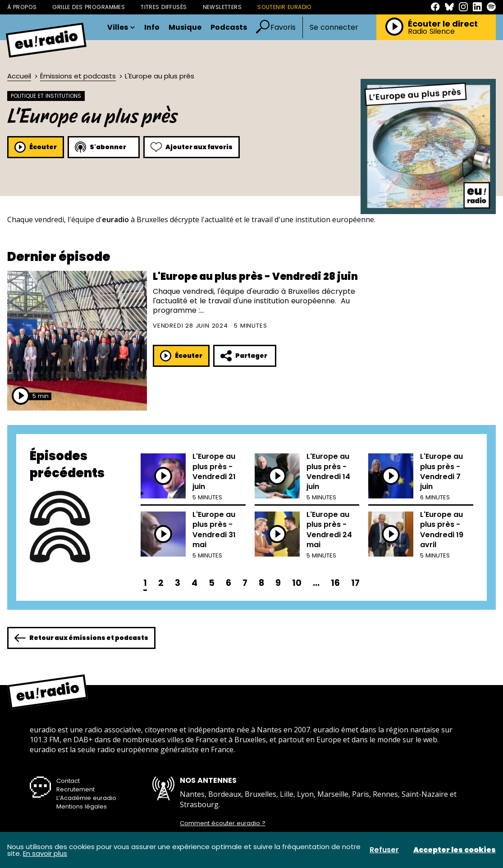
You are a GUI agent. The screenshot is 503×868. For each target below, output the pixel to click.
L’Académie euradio (86, 798)
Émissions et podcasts (78, 76)
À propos (22, 7)
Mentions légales (82, 806)
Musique (185, 27)
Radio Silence (431, 32)
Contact (68, 781)
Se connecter (334, 27)
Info (152, 27)
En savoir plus (45, 853)
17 (355, 583)
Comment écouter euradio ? (223, 823)
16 (335, 583)
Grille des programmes (89, 7)
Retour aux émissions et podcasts (81, 638)
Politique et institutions (46, 96)
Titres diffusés (164, 7)
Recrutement (75, 789)
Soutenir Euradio (285, 7)
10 (297, 583)
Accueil (19, 76)
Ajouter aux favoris (192, 147)
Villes (121, 27)
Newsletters (222, 7)
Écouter (36, 147)
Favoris (283, 27)
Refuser (384, 850)
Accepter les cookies (455, 850)
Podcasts (229, 27)
